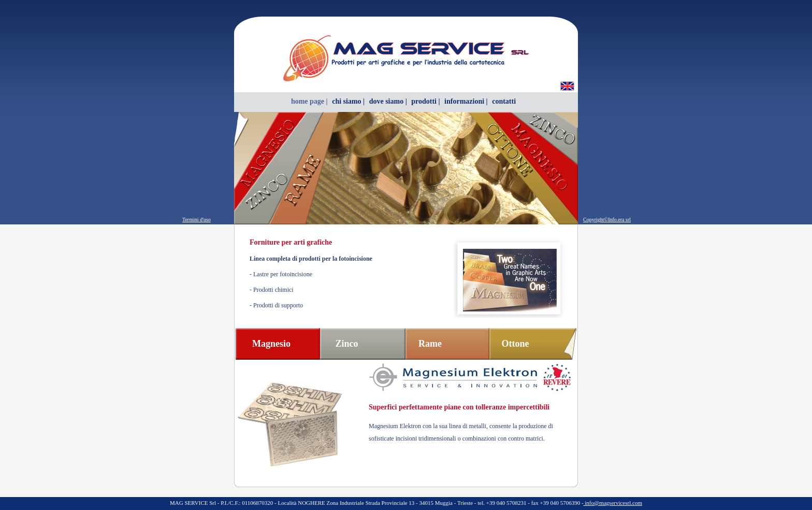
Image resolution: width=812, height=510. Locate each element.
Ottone (516, 344)
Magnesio (271, 344)
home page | (309, 101)
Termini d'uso (197, 219)
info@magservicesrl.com (613, 503)
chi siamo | (348, 101)
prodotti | (425, 101)
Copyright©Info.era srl (607, 219)
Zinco (347, 344)
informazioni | (466, 101)
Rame (430, 344)
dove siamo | (388, 101)
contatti (504, 101)
